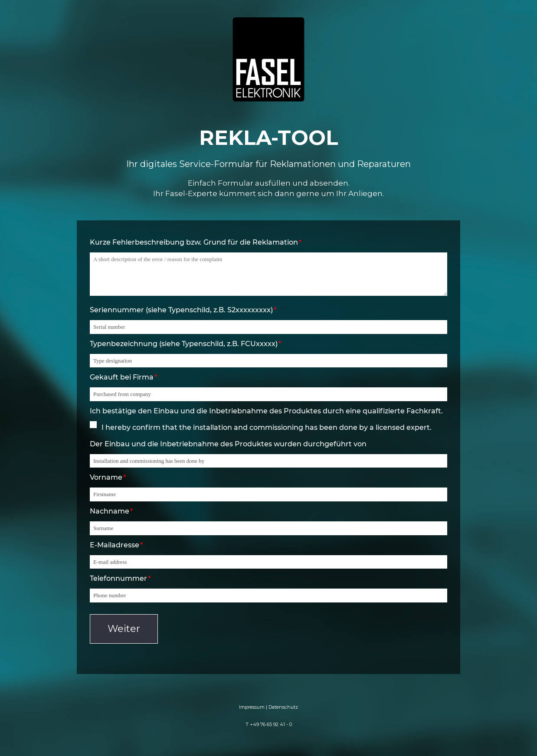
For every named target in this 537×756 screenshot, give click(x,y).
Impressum (252, 707)
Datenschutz (283, 707)
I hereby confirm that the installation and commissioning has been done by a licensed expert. (267, 427)
